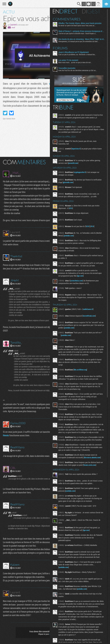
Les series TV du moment (68, 60)
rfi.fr (71, 208)
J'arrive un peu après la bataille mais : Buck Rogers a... (78, 33)
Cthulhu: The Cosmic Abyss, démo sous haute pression (80, 23)
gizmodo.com (68, 182)
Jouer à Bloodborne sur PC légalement (74, 52)
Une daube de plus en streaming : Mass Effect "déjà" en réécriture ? (82, 39)
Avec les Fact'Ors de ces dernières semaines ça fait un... (78, 70)
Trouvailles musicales (67, 68)
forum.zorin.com (90, 465)
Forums (60, 48)
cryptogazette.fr (80, 172)
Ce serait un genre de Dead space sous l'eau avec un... (77, 25)
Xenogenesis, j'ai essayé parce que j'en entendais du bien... (79, 41)
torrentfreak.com (89, 316)
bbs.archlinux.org (80, 370)
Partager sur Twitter (5, 113)
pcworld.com (73, 163)
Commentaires (67, 19)
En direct (65, 11)
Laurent (13, 24)
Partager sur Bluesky (11, 113)
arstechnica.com (77, 281)
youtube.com (69, 236)
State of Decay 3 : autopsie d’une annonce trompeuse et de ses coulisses (82, 31)
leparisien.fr (76, 149)
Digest (91, 11)
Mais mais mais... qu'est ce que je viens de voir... (75, 62)
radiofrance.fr (88, 309)
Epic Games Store (9, 119)
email (13, 27)
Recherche (79, 4)
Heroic (6, 435)
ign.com (80, 276)
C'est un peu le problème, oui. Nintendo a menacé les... (77, 54)
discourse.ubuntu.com (92, 457)
